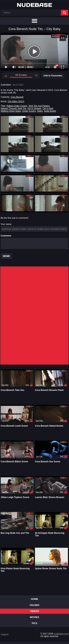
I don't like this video (36, 76)
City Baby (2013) (16, 101)
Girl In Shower (34, 108)
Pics (34, 623)
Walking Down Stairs (11, 111)
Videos (34, 611)
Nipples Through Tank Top (14, 108)
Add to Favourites (53, 76)
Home (34, 599)
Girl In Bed (48, 108)
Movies (34, 617)
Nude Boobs (50, 111)
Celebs (34, 605)
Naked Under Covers (17, 106)
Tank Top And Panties (39, 106)
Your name (6, 224)
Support (5, 634)
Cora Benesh (17, 97)
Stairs (40, 111)
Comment (6, 236)
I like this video (6, 76)
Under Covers (29, 111)
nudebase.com (61, 634)
